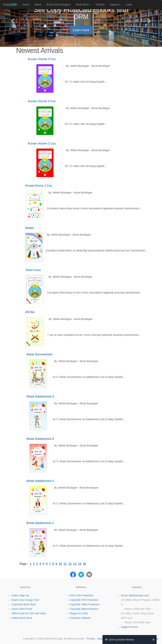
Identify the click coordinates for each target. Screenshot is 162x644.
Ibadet (29, 228)
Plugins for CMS (79, 613)
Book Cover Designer (59, 4)
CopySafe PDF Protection (84, 600)
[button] (12, 20)
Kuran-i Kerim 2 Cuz (42, 101)
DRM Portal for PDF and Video (29, 613)
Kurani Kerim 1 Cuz (39, 186)
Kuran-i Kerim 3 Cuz (42, 59)
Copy (10, 4)
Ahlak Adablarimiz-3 (40, 439)
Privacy (91, 639)
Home (26, 4)
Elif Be (30, 312)
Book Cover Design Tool (25, 600)
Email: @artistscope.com (135, 595)
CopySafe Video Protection (85, 604)
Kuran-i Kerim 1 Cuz (42, 144)
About (38, 4)
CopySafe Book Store (24, 604)
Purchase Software (80, 618)
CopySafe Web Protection (84, 609)
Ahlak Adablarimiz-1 (40, 523)
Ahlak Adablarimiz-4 (40, 396)
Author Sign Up (20, 595)
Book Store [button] (83, 4)
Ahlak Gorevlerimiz (39, 354)
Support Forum (129, 627)
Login (129, 4)
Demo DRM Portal (22, 609)
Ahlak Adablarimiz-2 (40, 481)
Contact (100, 4)
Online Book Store (22, 618)
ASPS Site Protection (81, 595)
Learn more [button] (81, 30)
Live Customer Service (121, 639)
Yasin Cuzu (33, 270)
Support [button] (115, 4)
